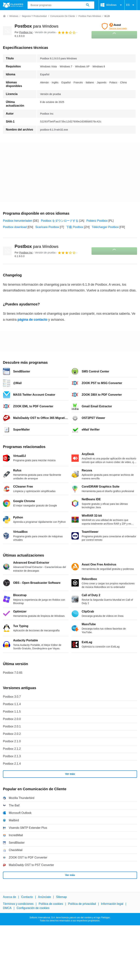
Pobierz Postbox (97, 221)
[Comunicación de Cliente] (63, 16)
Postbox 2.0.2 (12, 734)
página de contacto (32, 320)
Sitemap (62, 897)
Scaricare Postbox (47, 227)
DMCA (7, 908)
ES (131, 5)
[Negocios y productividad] (34, 16)
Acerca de (9, 897)
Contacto (27, 897)
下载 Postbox (75, 227)
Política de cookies (51, 904)
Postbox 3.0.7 (12, 697)
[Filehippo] (13, 5)
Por (24, 32)
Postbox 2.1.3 (12, 756)
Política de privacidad (82, 904)
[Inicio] (4, 16)
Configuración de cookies (33, 908)
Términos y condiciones (18, 904)
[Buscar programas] (88, 5)
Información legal (112, 904)
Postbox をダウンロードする (60, 221)
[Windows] (14, 16)
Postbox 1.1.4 (12, 704)
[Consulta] (61, 5)
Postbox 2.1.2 (12, 749)
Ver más (70, 774)
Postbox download (15, 227)
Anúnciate (44, 897)
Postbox (37, 26)
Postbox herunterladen (18, 221)
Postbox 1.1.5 (12, 712)
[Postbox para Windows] (90, 16)
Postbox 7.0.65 (13, 673)
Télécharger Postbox (105, 227)
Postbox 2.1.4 (12, 764)
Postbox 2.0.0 (12, 719)
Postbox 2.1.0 (12, 741)
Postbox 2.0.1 (12, 726)
